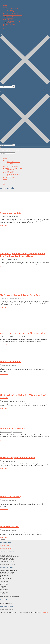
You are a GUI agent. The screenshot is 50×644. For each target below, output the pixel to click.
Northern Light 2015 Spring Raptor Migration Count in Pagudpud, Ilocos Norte (22, 255)
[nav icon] (1, 148)
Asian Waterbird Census (8, 547)
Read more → (4, 225)
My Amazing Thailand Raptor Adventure (20, 295)
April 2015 (13, 365)
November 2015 (19, 337)
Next (4, 539)
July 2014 (13, 461)
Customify (45, 613)
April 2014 (13, 500)
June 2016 (14, 217)
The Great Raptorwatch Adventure (17, 458)
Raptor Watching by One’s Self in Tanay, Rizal (23, 333)
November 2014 (19, 401)
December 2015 (19, 298)
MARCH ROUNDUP (10, 527)
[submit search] (13, 86)
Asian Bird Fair (5, 545)
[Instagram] (4, 31)
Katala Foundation (6, 549)
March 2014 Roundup (11, 497)
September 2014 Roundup (13, 428)
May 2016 (13, 260)
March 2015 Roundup (11, 362)
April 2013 (13, 530)
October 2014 (17, 432)
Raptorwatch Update (11, 213)
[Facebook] (4, 29)
